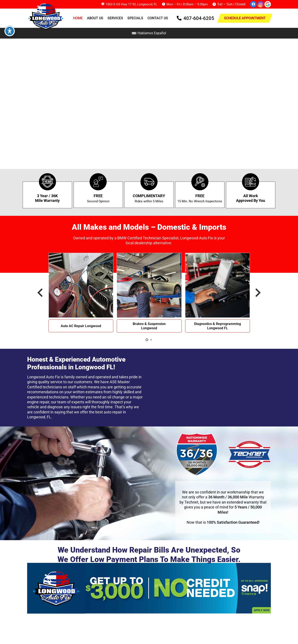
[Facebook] (253, 4)
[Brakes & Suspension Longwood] (149, 255)
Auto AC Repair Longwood (81, 326)
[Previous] (41, 293)
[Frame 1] (149, 588)
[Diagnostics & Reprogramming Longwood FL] (218, 255)
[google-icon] (268, 4)
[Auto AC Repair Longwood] (81, 255)
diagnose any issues (64, 407)
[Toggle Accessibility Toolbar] (10, 31)
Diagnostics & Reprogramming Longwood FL (218, 326)
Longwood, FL (39, 417)
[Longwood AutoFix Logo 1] (47, 16)
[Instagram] (261, 4)
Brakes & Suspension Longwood (149, 326)
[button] (147, 340)
